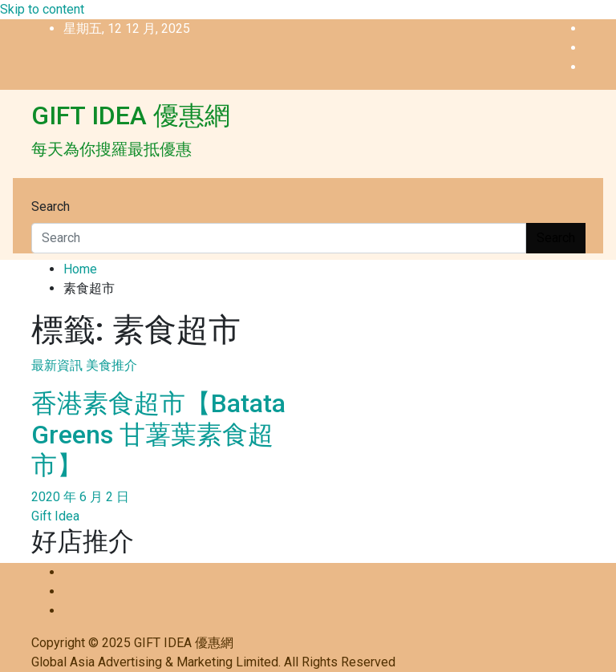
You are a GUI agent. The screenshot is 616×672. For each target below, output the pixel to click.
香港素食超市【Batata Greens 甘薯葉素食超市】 (158, 434)
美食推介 (111, 365)
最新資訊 (57, 365)
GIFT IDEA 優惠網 (131, 115)
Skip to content (42, 9)
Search (51, 206)
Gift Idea (55, 516)
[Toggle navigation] (42, 192)
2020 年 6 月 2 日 (80, 497)
